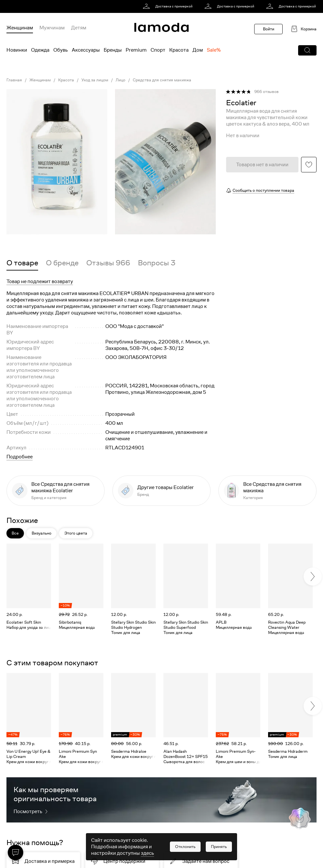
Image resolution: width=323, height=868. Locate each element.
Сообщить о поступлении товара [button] (263, 190)
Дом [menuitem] (198, 50)
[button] (307, 50)
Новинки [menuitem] (17, 50)
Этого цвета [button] (76, 533)
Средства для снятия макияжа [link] (162, 80)
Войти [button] (269, 29)
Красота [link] (66, 80)
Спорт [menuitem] (158, 50)
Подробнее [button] (20, 457)
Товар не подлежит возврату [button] (40, 281)
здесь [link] (147, 853)
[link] (169, 6)
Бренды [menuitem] (113, 50)
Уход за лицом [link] (95, 80)
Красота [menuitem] (179, 50)
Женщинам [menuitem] (20, 28)
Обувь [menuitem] (61, 50)
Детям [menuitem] (79, 28)
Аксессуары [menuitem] (86, 50)
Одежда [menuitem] (40, 50)
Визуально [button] (42, 533)
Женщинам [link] (40, 80)
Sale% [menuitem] (214, 50)
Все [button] (15, 533)
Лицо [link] (120, 80)
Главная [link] (14, 80)
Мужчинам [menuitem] (52, 28)
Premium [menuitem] (136, 50)
